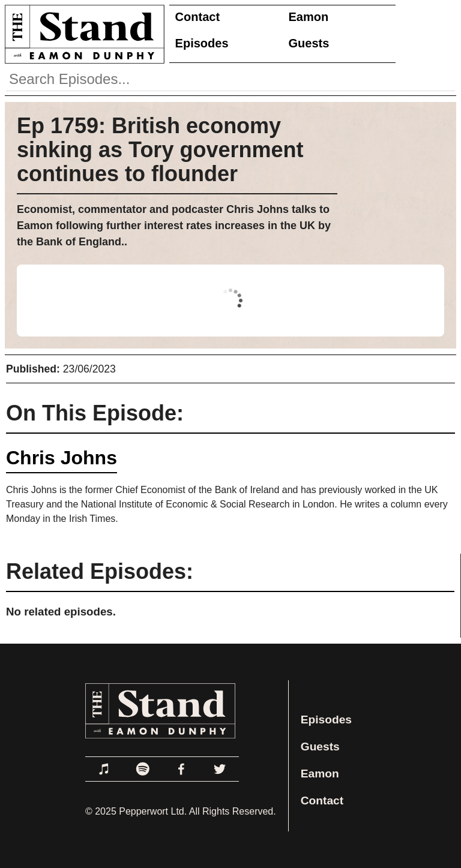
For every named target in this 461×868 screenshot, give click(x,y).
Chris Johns (62, 458)
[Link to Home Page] (82, 34)
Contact (197, 17)
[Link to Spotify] (143, 769)
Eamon (309, 17)
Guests (309, 43)
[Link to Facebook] (181, 769)
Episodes (202, 43)
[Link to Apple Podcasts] (104, 769)
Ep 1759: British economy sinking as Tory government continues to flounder (160, 150)
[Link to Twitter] (220, 769)
